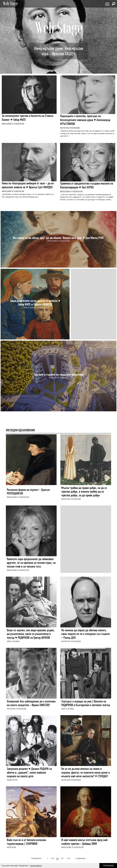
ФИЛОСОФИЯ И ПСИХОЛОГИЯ (13, 124)
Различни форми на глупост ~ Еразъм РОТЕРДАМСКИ (28, 492)
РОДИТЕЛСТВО (12, 780)
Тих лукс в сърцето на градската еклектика (58, 374)
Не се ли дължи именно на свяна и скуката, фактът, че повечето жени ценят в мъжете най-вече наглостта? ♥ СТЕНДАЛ (86, 772)
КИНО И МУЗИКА (13, 641)
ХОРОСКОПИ (11, 847)
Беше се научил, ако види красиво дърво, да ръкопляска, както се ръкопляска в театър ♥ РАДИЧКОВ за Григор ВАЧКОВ (31, 634)
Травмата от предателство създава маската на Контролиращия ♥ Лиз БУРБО (87, 185)
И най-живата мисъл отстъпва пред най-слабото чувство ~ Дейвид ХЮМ (85, 842)
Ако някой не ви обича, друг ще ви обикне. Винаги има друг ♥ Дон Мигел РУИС (58, 238)
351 (63, 858)
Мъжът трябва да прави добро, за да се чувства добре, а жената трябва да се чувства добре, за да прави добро (84, 492)
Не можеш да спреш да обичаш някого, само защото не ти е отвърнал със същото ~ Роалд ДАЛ (86, 634)
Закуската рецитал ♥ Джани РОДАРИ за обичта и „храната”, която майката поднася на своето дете (29, 772)
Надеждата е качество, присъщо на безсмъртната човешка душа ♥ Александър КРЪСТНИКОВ (85, 120)
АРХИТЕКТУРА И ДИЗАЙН (58, 378)
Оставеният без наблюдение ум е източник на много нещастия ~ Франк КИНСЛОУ (31, 703)
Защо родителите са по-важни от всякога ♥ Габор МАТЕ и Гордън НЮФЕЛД (35, 303)
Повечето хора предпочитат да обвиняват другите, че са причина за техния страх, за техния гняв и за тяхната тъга (31, 563)
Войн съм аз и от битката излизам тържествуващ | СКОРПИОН (26, 842)
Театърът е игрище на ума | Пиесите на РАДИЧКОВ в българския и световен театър (86, 703)
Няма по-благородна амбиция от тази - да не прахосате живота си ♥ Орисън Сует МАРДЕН (28, 185)
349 (52, 858)
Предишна (35, 858)
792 (69, 858)
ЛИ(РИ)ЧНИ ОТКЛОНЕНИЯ (70, 128)
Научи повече (36, 866)
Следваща (82, 858)
